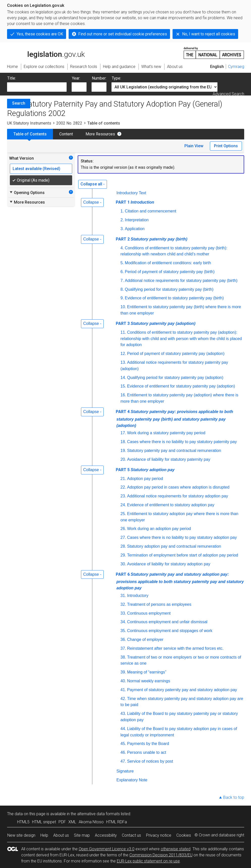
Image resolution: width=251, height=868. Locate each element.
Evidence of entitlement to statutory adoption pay (171, 505)
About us (61, 835)
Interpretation (137, 220)
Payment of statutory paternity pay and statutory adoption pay (182, 690)
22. (123, 487)
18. (123, 442)
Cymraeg (236, 67)
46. (123, 752)
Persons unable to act (147, 752)
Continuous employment (149, 613)
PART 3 (156, 323)
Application (135, 229)
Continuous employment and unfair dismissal (167, 622)
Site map (82, 835)
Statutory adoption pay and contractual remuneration (174, 546)
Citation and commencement (151, 211)
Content (66, 134)
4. (122, 248)
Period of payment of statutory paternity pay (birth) (170, 272)
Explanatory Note (132, 780)
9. (122, 298)
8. (122, 289)
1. (122, 211)
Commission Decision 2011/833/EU (161, 855)
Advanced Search (228, 94)
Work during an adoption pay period (159, 529)
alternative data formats (99, 814)
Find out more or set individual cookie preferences (123, 34)
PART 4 (174, 418)
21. (123, 479)
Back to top (234, 797)
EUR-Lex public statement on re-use (148, 861)
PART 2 (152, 239)
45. (123, 744)
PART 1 (135, 202)
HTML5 (23, 822)
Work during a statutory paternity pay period (166, 433)
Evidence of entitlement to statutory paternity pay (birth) (174, 298)
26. (123, 529)
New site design (21, 835)
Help (44, 835)
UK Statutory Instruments (29, 123)
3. (122, 229)
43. (123, 714)
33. (123, 613)
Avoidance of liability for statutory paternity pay (169, 459)
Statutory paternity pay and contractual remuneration (174, 451)
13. (123, 362)
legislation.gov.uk (46, 53)
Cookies (184, 835)
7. (122, 281)
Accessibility (106, 835)
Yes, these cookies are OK (40, 34)
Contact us (131, 835)
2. (122, 220)
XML (72, 822)
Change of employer (145, 640)
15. (123, 386)
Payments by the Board (148, 744)
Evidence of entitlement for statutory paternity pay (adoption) (181, 386)
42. (123, 699)
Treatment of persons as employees (159, 604)
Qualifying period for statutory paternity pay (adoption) (175, 378)
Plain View (194, 146)
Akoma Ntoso (91, 822)
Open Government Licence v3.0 (107, 849)
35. (123, 631)
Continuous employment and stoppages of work (170, 631)
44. (123, 729)
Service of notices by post (150, 761)
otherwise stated (176, 849)
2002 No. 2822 (69, 123)
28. (123, 546)
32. (123, 604)
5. (122, 263)
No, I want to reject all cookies (209, 34)
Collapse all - (93, 184)
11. (123, 332)
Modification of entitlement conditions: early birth (168, 263)
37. (123, 648)
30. (123, 564)
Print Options (226, 146)
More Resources (100, 134)
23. (123, 496)
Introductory (138, 596)
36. (123, 640)
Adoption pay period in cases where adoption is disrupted (178, 487)
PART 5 (145, 470)
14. (123, 378)
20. (123, 459)
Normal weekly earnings (149, 681)
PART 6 (180, 581)
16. (123, 395)
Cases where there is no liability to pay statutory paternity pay (182, 442)
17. (123, 433)
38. (123, 657)
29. (123, 555)
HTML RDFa (117, 822)
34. (123, 622)
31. (123, 596)
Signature (125, 771)
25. (123, 514)
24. (123, 505)
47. (123, 761)
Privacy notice (159, 835)
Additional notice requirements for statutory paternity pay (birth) (181, 281)
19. (123, 451)
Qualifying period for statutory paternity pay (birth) (169, 289)
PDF (62, 822)
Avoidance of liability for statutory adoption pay (169, 564)
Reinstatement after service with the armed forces (176, 648)
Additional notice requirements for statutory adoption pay (178, 496)
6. (122, 272)
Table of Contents (30, 134)
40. (123, 681)
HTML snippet (44, 822)
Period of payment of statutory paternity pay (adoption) (176, 354)
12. (123, 354)
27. (123, 537)
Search (19, 103)
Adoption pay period (145, 479)
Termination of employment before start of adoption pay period (183, 555)
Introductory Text (131, 193)
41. (123, 690)
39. (123, 672)
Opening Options (27, 192)
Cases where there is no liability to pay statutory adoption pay (182, 537)
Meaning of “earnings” (147, 672)
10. (123, 307)
